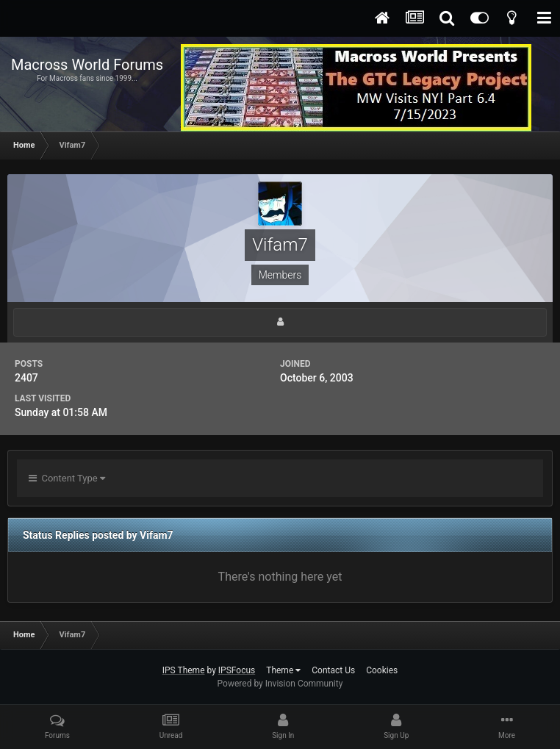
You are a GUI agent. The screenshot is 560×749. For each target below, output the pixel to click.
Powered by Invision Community (280, 684)
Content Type (67, 478)
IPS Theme (184, 670)
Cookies (382, 670)
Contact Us (333, 670)
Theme (283, 670)
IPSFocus (237, 670)
